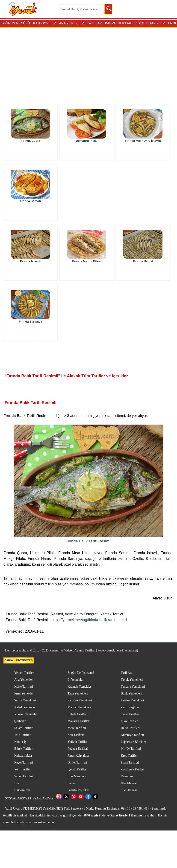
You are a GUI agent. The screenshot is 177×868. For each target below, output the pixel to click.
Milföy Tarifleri (131, 749)
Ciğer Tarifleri (130, 714)
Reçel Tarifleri (24, 762)
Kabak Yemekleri (25, 707)
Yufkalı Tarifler (77, 742)
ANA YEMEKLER (71, 23)
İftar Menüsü (129, 783)
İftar (17, 783)
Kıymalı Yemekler (79, 687)
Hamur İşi (21, 742)
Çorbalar (20, 721)
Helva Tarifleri (130, 728)
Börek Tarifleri (24, 749)
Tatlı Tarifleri (23, 735)
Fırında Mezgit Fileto (87, 272)
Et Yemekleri (76, 680)
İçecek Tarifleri (77, 769)
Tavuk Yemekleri (132, 680)
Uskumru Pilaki (87, 152)
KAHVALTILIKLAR (118, 23)
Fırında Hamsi (143, 272)
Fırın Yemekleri (24, 693)
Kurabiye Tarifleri (132, 735)
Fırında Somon (31, 212)
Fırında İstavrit (30, 272)
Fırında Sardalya (30, 333)
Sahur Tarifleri (24, 776)
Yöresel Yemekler (26, 714)
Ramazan (127, 776)
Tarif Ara (127, 673)
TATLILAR (94, 23)
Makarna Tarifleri (79, 721)
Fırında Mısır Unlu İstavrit (143, 152)
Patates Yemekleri (132, 700)
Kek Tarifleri (76, 735)
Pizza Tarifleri (130, 762)
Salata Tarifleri (24, 728)
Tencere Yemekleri (133, 687)
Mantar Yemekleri (79, 707)
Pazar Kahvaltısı (78, 756)
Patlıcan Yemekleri (80, 700)
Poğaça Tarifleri (78, 749)
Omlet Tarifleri (77, 762)
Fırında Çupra (31, 152)
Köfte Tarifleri (24, 687)
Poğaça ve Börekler (133, 742)
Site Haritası (129, 790)
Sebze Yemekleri (25, 700)
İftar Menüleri (77, 776)
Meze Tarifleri (77, 728)
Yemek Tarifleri (24, 673)
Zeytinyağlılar (130, 707)
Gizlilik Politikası (79, 790)
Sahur (71, 783)
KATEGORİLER (45, 23)
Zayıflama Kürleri (132, 769)
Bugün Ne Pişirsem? (81, 673)
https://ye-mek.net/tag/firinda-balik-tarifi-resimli (89, 620)
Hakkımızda (22, 790)
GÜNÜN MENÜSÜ (17, 23)
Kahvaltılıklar (23, 756)
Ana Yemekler (24, 680)
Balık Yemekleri (131, 693)
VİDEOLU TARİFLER (150, 23)
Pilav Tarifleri (130, 721)
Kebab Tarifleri (77, 714)
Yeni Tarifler (22, 769)
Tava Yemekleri (78, 693)
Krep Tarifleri (130, 756)
